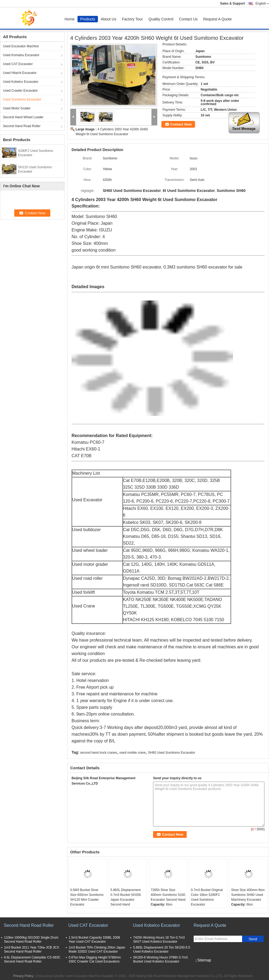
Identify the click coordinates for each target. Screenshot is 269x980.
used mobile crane (133, 753)
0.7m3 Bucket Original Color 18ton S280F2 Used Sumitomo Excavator (207, 897)
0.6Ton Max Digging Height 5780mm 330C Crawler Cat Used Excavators (95, 959)
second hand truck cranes (99, 753)
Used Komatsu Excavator (21, 55)
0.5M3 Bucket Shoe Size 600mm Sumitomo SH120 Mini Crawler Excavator (87, 897)
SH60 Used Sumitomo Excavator (171, 753)
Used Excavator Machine (21, 46)
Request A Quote (218, 19)
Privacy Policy (23, 976)
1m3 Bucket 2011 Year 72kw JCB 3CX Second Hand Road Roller (32, 949)
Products (88, 19)
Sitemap (204, 960)
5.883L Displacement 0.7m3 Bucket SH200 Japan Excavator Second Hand (125, 897)
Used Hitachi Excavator (20, 73)
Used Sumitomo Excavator (22, 99)
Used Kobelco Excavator (21, 82)
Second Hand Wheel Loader (23, 117)
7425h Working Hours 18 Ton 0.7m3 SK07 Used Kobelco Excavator (159, 940)
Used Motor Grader (17, 108)
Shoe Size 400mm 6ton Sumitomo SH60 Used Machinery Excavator (248, 895)
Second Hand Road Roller (22, 126)
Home (70, 19)
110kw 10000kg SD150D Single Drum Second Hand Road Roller (31, 940)
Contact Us (188, 19)
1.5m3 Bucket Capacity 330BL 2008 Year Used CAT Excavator (94, 940)
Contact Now (181, 124)
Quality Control (161, 19)
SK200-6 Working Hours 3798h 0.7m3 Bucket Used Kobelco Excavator (160, 959)
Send (253, 939)
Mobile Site (203, 967)
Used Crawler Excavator (20, 91)
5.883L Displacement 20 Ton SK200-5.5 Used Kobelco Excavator (162, 949)
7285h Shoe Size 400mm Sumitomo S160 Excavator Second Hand (168, 895)
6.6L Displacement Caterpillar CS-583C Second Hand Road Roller (32, 959)
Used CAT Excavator (18, 64)
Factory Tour (132, 19)
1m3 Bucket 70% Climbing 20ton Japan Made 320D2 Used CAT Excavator (97, 949)
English (262, 3)
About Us (109, 19)
